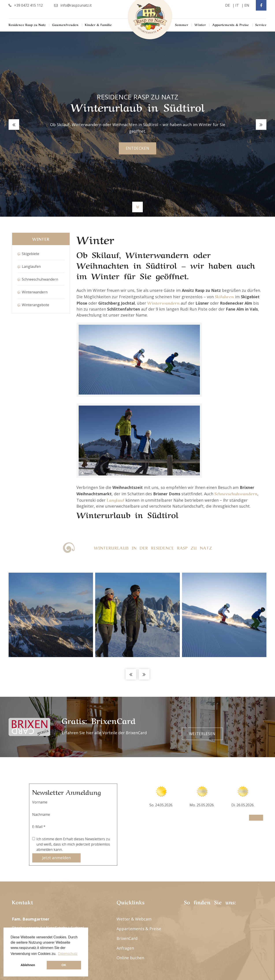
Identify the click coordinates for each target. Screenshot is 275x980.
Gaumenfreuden (65, 24)
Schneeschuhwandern (40, 279)
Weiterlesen (241, 627)
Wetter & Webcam (134, 819)
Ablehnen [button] (28, 965)
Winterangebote (35, 305)
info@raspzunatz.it (34, 855)
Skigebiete (31, 254)
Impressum (223, 930)
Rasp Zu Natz (150, 20)
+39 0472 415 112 (32, 837)
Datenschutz (249, 930)
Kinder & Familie (98, 24)
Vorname (40, 702)
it (237, 5)
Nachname (41, 715)
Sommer (182, 24)
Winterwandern (35, 292)
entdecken (137, 148)
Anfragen (125, 848)
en (247, 5)
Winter (200, 24)
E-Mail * (39, 727)
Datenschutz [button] (68, 954)
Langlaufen (31, 266)
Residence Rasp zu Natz (27, 24)
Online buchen (130, 858)
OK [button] (64, 965)
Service (261, 24)
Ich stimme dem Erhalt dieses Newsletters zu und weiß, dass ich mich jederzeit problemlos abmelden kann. (73, 745)
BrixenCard (127, 839)
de (228, 5)
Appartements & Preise (230, 24)
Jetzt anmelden (56, 758)
